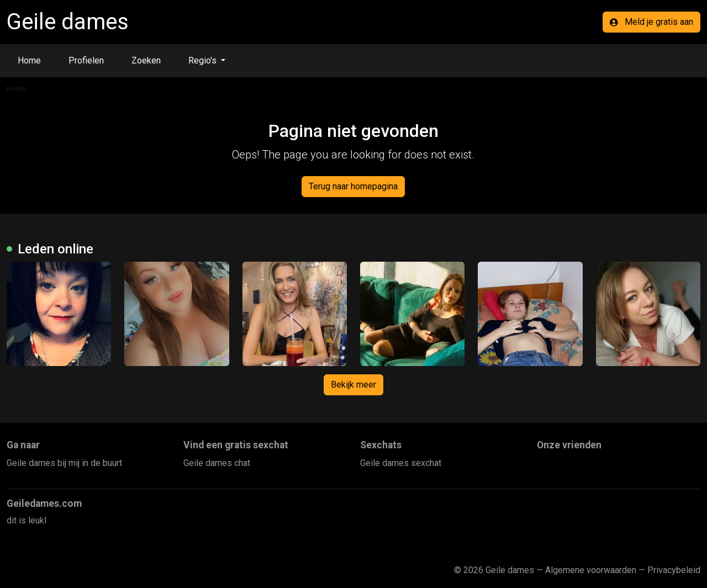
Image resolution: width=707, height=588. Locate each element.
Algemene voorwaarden (591, 570)
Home (29, 60)
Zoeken (146, 60)
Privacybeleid (674, 570)
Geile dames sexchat (401, 463)
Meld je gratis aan (651, 22)
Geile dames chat (217, 463)
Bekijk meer (353, 385)
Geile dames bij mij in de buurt (64, 463)
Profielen (86, 60)
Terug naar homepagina (353, 186)
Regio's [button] (204, 60)
